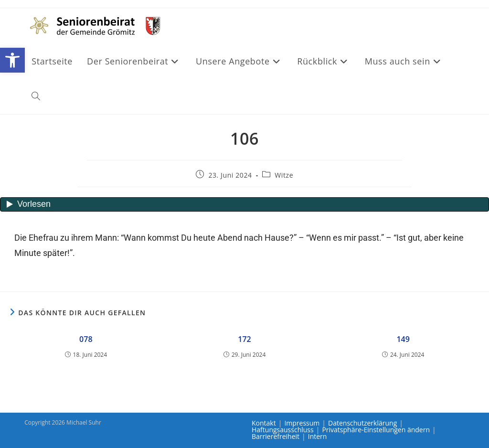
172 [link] (244, 339)
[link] (12, 60)
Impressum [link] (302, 423)
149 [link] (403, 339)
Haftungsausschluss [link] (283, 430)
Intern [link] (318, 436)
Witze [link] (284, 175)
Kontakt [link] (264, 423)
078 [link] (86, 339)
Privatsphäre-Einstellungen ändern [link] (376, 430)
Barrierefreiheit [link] (276, 436)
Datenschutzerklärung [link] (362, 423)
